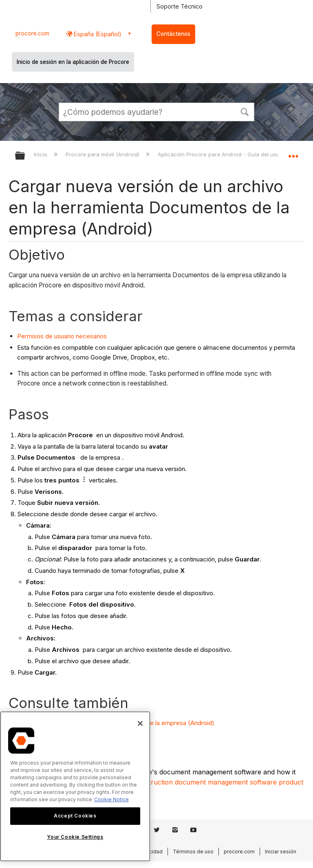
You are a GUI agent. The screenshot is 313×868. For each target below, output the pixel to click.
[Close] (140, 723)
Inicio (41, 154)
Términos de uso (193, 852)
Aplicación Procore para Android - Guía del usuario (224, 154)
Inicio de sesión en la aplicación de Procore (73, 62)
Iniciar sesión (281, 852)
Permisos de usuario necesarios (62, 336)
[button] (245, 111)
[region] (75, 786)
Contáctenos (173, 34)
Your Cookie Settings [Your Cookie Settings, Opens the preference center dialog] (75, 837)
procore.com (32, 33)
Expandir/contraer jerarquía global (25, 156)
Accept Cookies (75, 816)
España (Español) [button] (97, 34)
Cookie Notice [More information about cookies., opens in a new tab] (111, 799)
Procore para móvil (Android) (103, 154)
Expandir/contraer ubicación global (293, 153)
